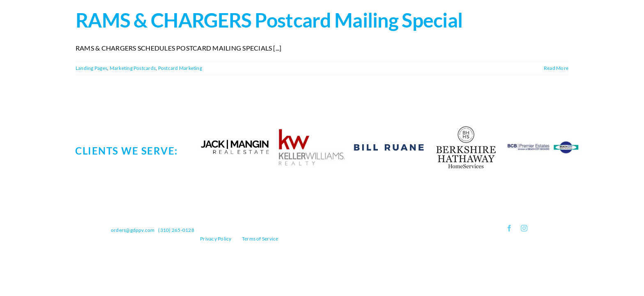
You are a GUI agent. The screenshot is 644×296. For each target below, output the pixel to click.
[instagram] (524, 228)
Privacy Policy (216, 239)
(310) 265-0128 (176, 230)
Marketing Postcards (133, 68)
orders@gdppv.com (133, 230)
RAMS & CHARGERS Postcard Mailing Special (269, 20)
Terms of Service (260, 239)
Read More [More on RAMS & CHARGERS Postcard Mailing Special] (556, 68)
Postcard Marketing (180, 68)
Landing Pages (91, 68)
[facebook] (509, 228)
